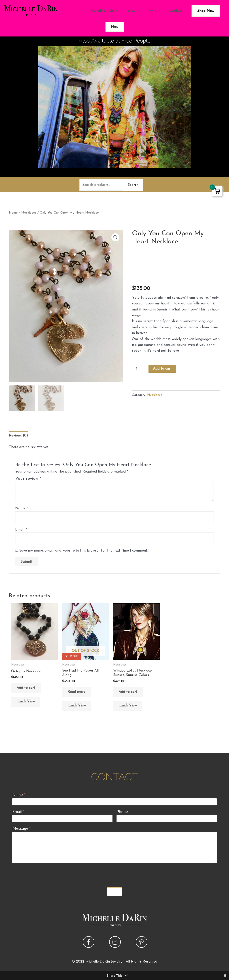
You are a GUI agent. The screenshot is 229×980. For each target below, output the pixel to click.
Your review (28, 479)
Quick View (26, 702)
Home (13, 213)
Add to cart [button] (26, 688)
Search (133, 185)
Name (21, 508)
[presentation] (46, 874)
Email (21, 530)
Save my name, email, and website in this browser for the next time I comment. (84, 551)
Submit (114, 892)
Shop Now (206, 11)
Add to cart (162, 369)
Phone (122, 811)
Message (21, 828)
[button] (115, 237)
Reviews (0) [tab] (18, 436)
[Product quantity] (138, 369)
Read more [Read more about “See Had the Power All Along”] (76, 692)
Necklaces (29, 213)
